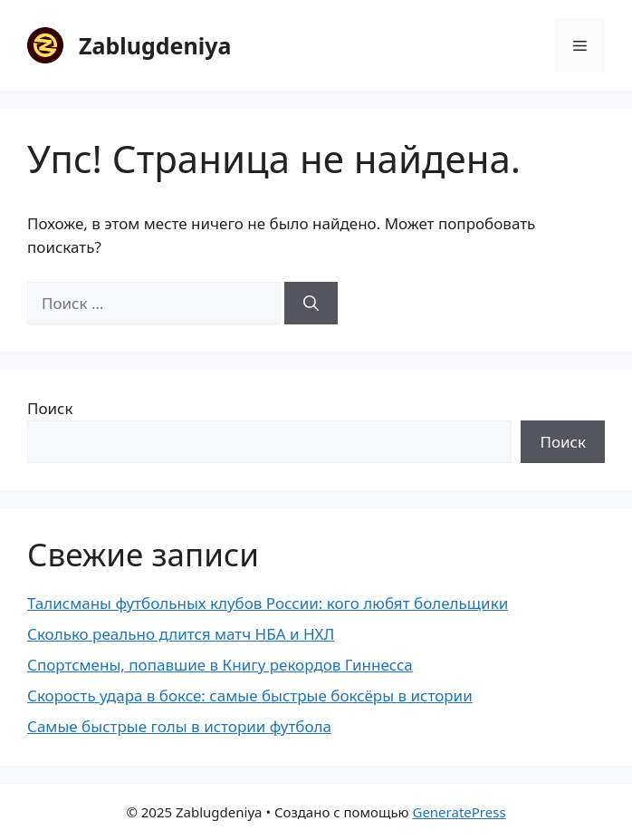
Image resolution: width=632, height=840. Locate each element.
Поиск (50, 408)
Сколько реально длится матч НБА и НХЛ (181, 634)
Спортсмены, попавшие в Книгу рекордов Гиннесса (220, 665)
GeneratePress (459, 812)
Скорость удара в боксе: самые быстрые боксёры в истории (250, 695)
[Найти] (311, 304)
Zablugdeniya (155, 45)
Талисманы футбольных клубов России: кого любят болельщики (268, 603)
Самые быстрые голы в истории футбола (179, 726)
